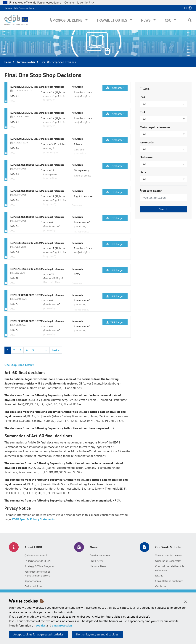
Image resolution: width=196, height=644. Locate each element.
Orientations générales (168, 561)
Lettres (159, 576)
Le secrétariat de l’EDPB (38, 561)
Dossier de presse (100, 555)
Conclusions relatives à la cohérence (170, 568)
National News (98, 566)
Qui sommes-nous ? (36, 555)
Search (163, 209)
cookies (41, 625)
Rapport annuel (33, 581)
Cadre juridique (33, 586)
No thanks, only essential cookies (97, 634)
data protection (62, 625)
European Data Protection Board (19, 8)
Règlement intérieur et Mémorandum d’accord (37, 574)
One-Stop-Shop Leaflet (19, 365)
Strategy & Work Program (39, 566)
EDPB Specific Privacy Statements (33, 519)
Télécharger (115, 88)
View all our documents (169, 555)
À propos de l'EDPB (66, 20)
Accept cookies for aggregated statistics (38, 634)
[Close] (185, 601)
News (146, 20)
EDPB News (96, 561)
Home (8, 62)
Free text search (151, 191)
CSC (168, 20)
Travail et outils (112, 20)
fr (186, 8)
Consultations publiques (169, 581)
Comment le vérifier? (79, 3)
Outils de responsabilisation (166, 588)
